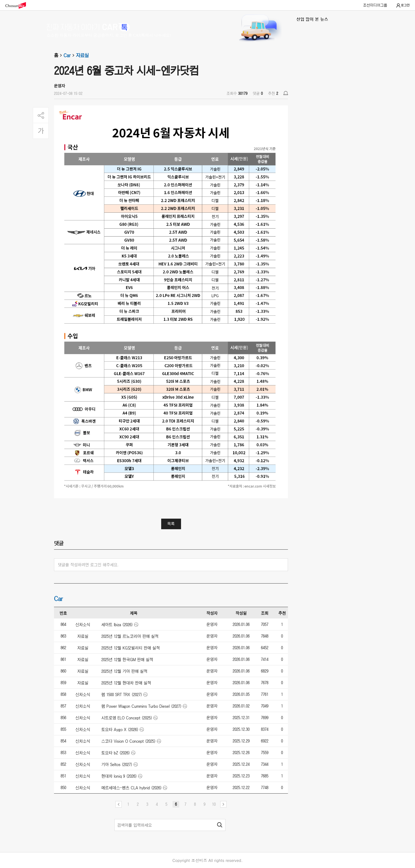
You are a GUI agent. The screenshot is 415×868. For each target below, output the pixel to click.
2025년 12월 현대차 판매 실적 (126, 683)
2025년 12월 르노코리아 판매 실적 (130, 636)
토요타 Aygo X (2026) (120, 729)
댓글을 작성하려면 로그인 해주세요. (88, 565)
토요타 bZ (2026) (116, 753)
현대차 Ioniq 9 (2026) (119, 776)
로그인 (403, 6)
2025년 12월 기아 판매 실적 (124, 671)
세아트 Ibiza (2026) (117, 625)
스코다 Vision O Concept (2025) (128, 741)
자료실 (82, 55)
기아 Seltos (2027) (117, 764)
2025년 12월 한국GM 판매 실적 (127, 660)
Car (70, 55)
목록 (171, 524)
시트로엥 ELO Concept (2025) (127, 718)
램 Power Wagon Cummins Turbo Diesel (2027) (141, 706)
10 (214, 804)
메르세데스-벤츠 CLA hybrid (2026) (132, 788)
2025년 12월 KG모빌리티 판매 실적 (131, 648)
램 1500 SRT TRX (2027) (122, 695)
